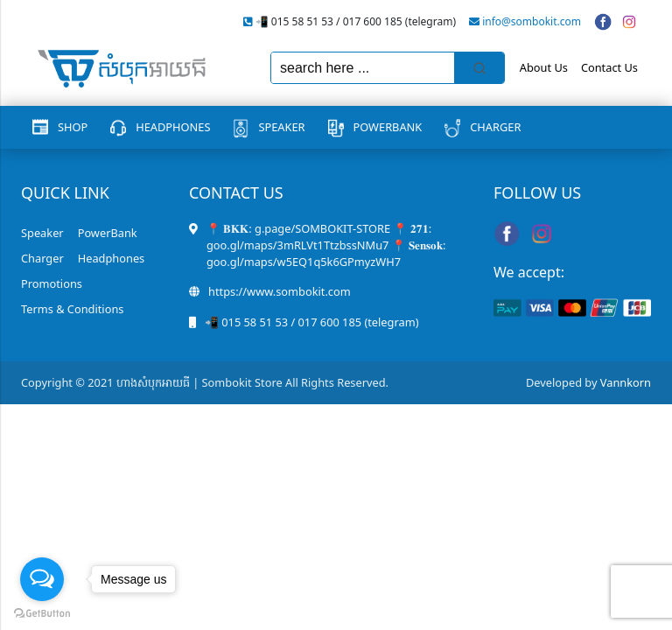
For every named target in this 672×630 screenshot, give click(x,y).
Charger (495, 127)
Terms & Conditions (72, 309)
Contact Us (609, 67)
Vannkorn (626, 382)
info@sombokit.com (532, 21)
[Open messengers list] (42, 579)
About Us (544, 67)
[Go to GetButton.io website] (42, 612)
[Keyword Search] (363, 68)
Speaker (281, 127)
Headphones (173, 127)
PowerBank (388, 127)
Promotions (52, 283)
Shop (73, 127)
